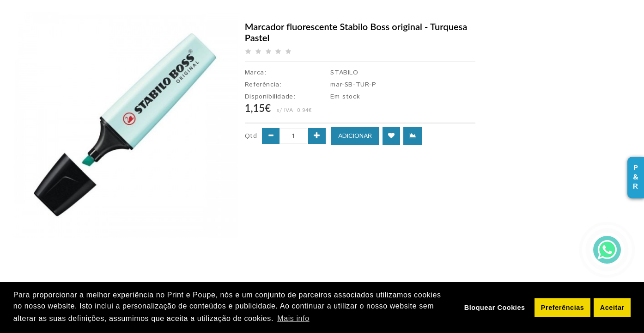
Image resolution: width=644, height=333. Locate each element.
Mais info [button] (293, 318)
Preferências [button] (563, 308)
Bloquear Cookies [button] (495, 308)
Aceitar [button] (612, 308)
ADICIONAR (355, 136)
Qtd (251, 136)
